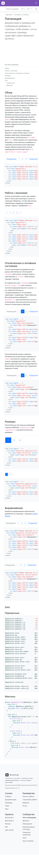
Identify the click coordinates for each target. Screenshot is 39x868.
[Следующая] (20, 213)
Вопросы (26, 821)
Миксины (9, 85)
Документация (11, 800)
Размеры (8, 76)
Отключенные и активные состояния (17, 73)
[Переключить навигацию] (36, 3)
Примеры (9, 803)
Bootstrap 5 (9, 818)
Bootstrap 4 (9, 821)
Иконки (8, 824)
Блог (7, 809)
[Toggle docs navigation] (36, 9)
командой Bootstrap (12, 780)
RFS (6, 827)
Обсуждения (27, 824)
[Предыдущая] (7, 213)
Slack (25, 838)
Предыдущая (11, 159)
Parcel (25, 806)
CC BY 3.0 (34, 785)
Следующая (33, 523)
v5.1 (29, 9)
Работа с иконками (11, 71)
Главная (8, 796)
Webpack (26, 803)
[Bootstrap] (3, 3)
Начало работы (28, 796)
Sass (6, 80)
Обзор (7, 68)
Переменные (11, 83)
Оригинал (9, 15)
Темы (7, 806)
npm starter (9, 830)
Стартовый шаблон (30, 800)
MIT (19, 785)
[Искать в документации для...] (15, 9)
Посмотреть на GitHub (21, 15)
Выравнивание (10, 78)
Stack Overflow (28, 841)
